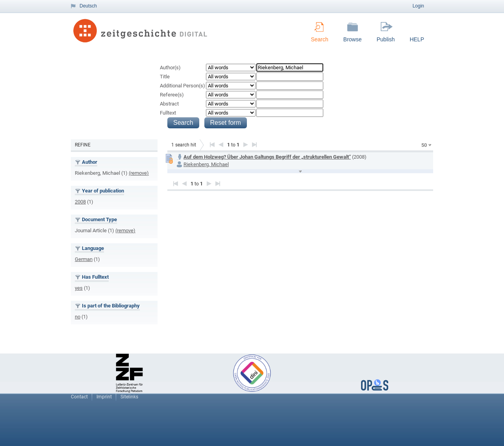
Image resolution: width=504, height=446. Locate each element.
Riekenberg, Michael (206, 164)
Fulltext (168, 113)
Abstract (169, 104)
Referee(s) (172, 95)
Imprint (104, 397)
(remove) (139, 173)
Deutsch (88, 6)
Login (418, 6)
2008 (80, 202)
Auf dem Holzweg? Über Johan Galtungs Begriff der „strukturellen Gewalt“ (267, 157)
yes (79, 288)
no (78, 317)
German (84, 259)
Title (165, 77)
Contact (79, 397)
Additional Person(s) (183, 86)
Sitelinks (129, 397)
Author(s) (170, 68)
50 (424, 145)
